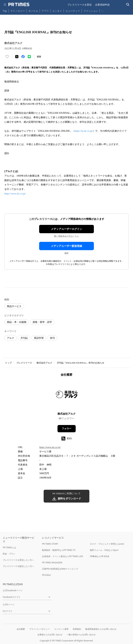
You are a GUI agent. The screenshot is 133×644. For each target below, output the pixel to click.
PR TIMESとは (9, 547)
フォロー (66, 429)
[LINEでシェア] (29, 57)
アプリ (45, 11)
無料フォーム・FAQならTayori (104, 550)
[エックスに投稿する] (17, 57)
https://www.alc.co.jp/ (15, 194)
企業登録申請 (102, 5)
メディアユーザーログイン (66, 229)
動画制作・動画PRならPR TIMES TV (59, 550)
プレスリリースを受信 (79, 5)
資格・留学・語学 (42, 322)
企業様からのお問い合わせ (50, 635)
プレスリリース (24, 363)
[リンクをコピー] (39, 57)
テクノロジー (18, 11)
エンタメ (57, 11)
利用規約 (77, 629)
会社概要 (21, 629)
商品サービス (14, 306)
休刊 (52, 338)
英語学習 (39, 338)
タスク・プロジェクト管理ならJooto (107, 544)
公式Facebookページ (13, 590)
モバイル (33, 11)
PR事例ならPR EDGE (99, 556)
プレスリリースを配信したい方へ (18, 566)
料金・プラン (9, 554)
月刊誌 (24, 338)
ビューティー (73, 11)
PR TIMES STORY (50, 544)
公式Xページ (9, 604)
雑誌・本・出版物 (17, 322)
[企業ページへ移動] (67, 395)
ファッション (91, 11)
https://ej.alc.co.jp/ (84, 131)
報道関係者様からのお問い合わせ (101, 629)
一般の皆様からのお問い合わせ (81, 635)
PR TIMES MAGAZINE (52, 563)
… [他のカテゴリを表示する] (102, 10)
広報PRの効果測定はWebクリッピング (60, 569)
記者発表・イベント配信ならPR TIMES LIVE (63, 556)
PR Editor (47, 575)
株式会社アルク (44, 363)
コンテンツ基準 (61, 629)
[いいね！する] (7, 57)
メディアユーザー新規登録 (66, 246)
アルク (11, 338)
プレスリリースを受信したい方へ (18, 560)
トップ (8, 363)
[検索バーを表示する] (128, 5)
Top (5, 11)
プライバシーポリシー (39, 629)
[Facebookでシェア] (23, 57)
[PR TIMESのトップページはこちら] (19, 5)
